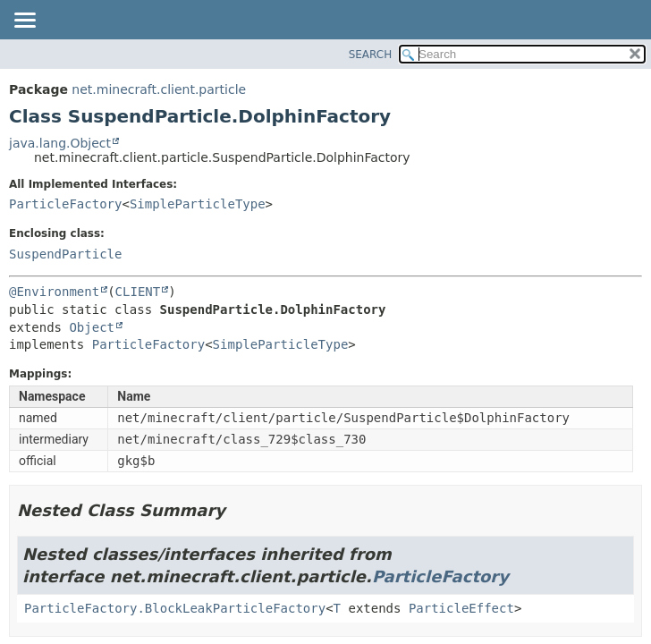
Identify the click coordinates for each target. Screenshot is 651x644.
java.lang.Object (60, 143)
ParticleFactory (65, 204)
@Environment (54, 292)
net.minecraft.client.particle (159, 89)
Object (92, 327)
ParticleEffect (461, 608)
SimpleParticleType (198, 204)
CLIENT (138, 292)
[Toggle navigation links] (24, 21)
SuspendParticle (65, 254)
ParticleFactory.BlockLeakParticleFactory (175, 608)
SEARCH (371, 55)
